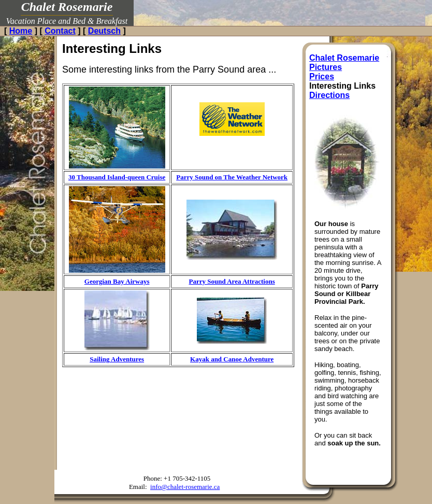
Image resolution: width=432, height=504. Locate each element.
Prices (322, 76)
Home (21, 31)
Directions (329, 95)
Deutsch (104, 31)
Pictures (326, 67)
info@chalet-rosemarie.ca (185, 487)
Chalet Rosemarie (344, 58)
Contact (60, 31)
